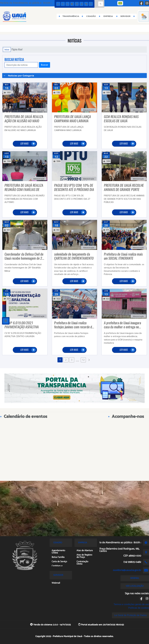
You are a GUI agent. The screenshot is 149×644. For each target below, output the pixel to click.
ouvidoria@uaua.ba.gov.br (127, 570)
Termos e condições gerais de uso (131, 604)
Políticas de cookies (139, 608)
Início (7, 49)
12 (83, 360)
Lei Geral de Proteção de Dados (130, 615)
